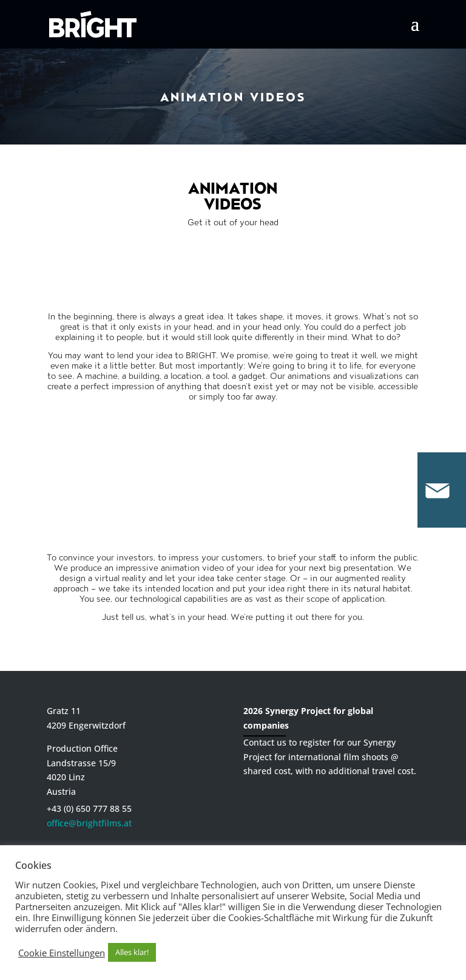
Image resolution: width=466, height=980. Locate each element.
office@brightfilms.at (89, 823)
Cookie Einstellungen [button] (62, 953)
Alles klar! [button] (132, 952)
